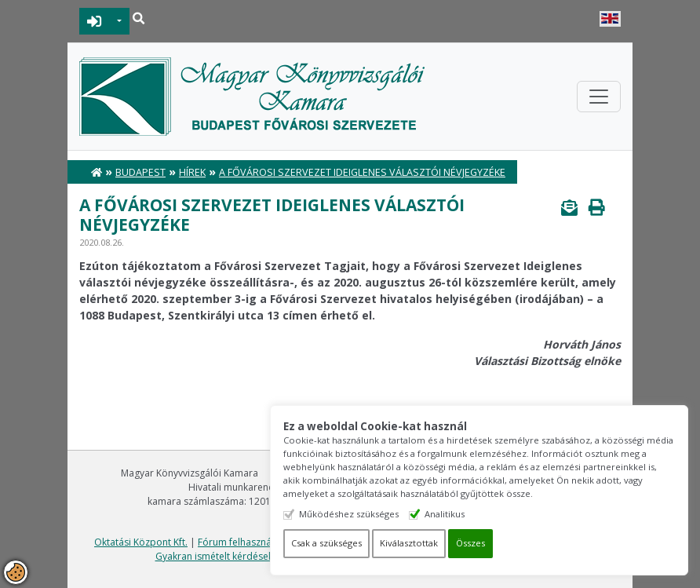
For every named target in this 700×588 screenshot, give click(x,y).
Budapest (140, 172)
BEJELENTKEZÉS (95, 21)
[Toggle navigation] (599, 97)
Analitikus (470, 514)
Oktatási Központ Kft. (141, 542)
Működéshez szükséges (374, 514)
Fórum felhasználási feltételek (264, 542)
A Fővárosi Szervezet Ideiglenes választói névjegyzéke (362, 172)
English (610, 19)
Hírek (192, 172)
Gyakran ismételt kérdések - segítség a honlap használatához (291, 556)
